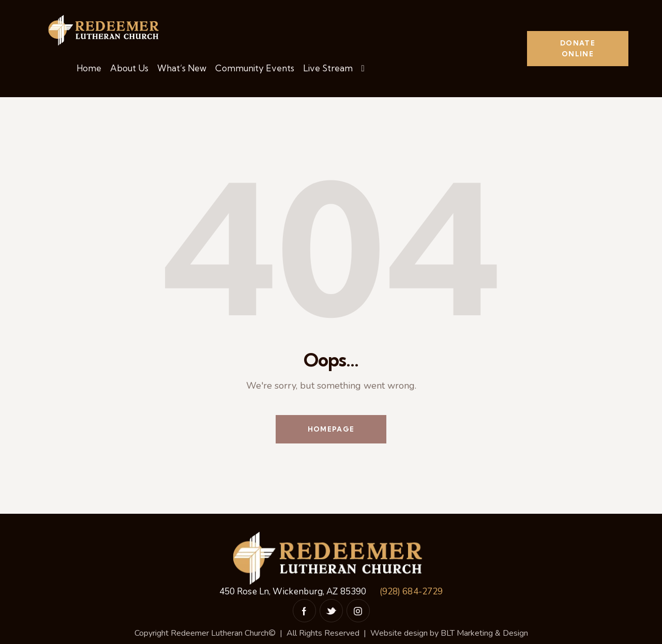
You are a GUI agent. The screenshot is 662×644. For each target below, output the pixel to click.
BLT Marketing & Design (484, 633)
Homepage (331, 429)
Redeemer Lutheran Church (220, 633)
